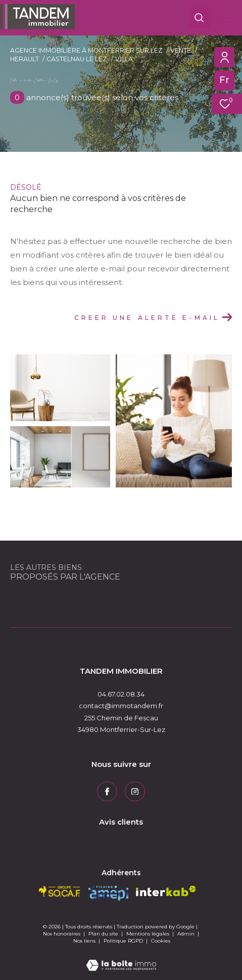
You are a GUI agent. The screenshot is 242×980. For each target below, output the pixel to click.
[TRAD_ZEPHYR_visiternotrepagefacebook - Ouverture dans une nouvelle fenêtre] (107, 792)
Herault (25, 59)
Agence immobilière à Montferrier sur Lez (86, 50)
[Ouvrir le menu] (226, 18)
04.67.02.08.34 (121, 694)
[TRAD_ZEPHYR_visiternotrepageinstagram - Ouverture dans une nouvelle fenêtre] (135, 792)
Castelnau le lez (77, 59)
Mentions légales (149, 934)
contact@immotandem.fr (121, 706)
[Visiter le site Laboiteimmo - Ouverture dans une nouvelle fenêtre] (121, 958)
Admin (187, 934)
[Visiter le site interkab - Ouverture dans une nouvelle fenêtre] (166, 891)
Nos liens (85, 941)
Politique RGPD (123, 941)
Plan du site (104, 934)
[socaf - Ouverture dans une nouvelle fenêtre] (60, 891)
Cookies (161, 941)
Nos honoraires (62, 934)
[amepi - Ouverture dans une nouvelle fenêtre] (108, 893)
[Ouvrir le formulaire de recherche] (199, 18)
